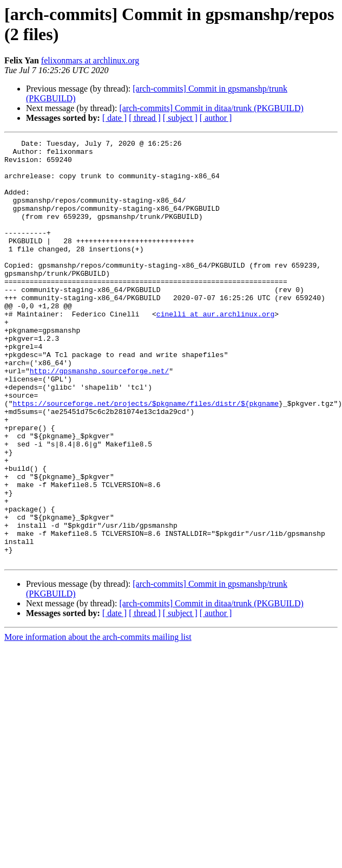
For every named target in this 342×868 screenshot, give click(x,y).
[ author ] (216, 118)
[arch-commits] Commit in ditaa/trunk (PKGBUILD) (211, 108)
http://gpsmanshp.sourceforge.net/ (99, 418)
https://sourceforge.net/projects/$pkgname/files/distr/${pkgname (146, 457)
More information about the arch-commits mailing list (98, 721)
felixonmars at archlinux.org (90, 60)
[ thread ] (145, 118)
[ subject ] (180, 118)
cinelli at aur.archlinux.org (215, 349)
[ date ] (114, 118)
